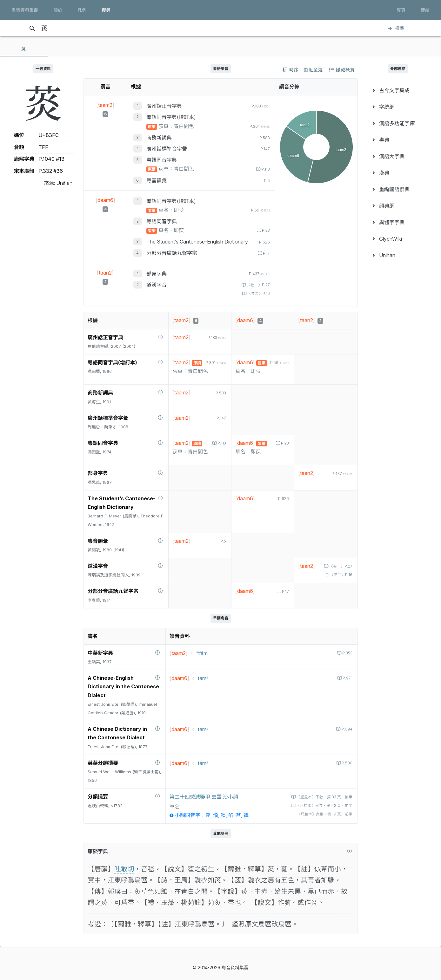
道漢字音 (157, 285)
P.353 (346, 662)
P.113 (265, 169)
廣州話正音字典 (164, 106)
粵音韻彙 (157, 180)
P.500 (346, 772)
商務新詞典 (159, 138)
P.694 (346, 738)
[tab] (24, 49)
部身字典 (157, 274)
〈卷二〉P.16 (257, 293)
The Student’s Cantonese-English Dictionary (197, 242)
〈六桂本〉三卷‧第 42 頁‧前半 (321, 814)
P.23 (265, 230)
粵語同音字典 (162, 160)
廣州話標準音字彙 (167, 149)
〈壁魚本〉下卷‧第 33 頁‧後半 (321, 805)
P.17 (266, 253)
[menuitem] (398, 90)
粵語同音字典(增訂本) (171, 117)
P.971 (347, 687)
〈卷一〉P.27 (257, 285)
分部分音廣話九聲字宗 (172, 253)
